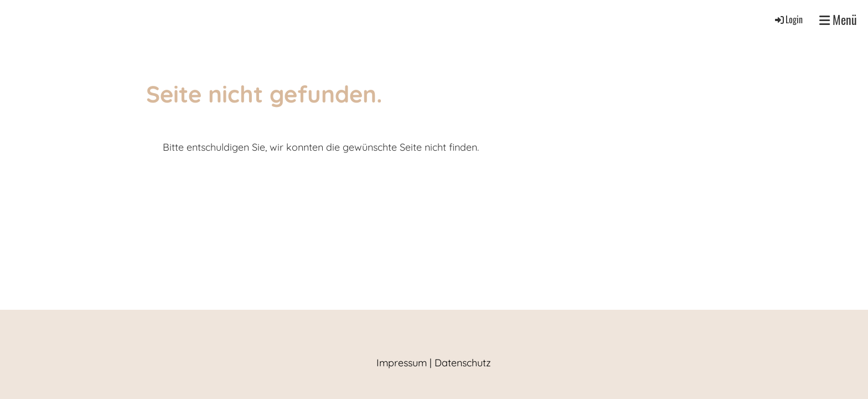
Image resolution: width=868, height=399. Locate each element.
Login (788, 19)
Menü (838, 20)
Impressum (402, 363)
